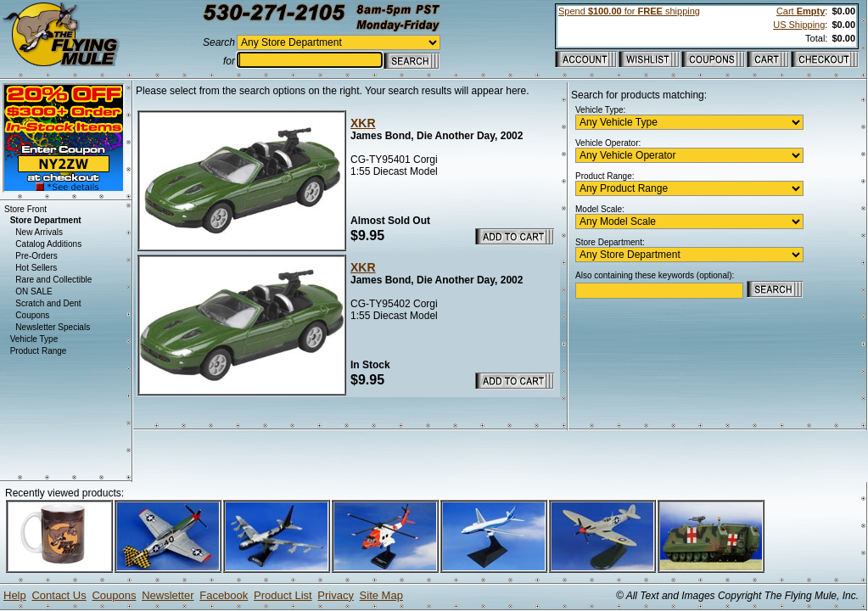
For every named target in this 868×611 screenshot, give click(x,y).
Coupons (32, 315)
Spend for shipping (629, 11)
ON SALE (34, 291)
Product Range (39, 351)
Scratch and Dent (48, 303)
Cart (801, 11)
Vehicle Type (34, 339)
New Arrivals (39, 232)
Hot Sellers (36, 268)
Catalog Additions (48, 244)
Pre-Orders (36, 256)
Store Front (25, 209)
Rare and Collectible (53, 280)
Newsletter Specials (53, 327)
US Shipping (799, 25)
